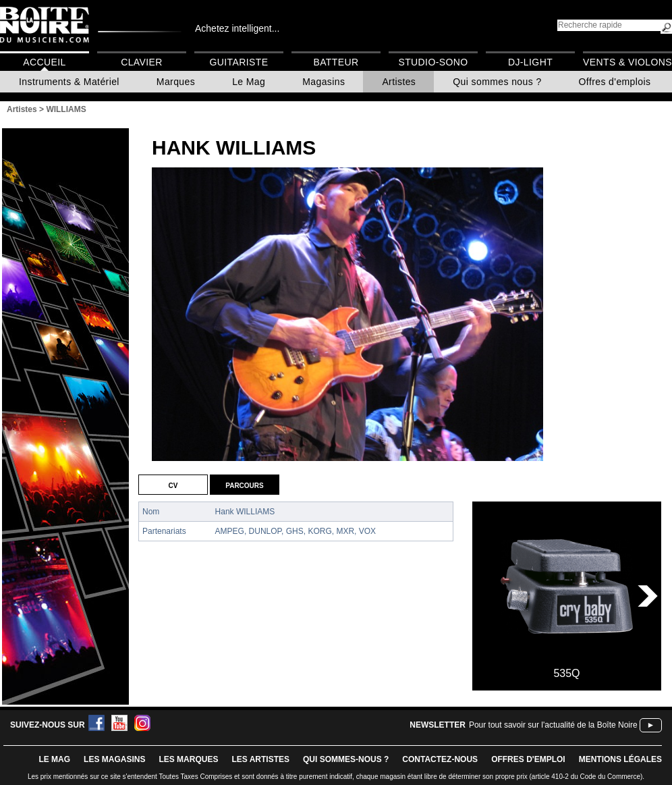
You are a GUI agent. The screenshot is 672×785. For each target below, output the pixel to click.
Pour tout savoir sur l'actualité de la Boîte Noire (553, 725)
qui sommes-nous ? (346, 759)
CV (173, 485)
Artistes (399, 82)
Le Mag (249, 82)
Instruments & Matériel (69, 82)
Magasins (324, 82)
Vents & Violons (627, 62)
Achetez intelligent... (237, 28)
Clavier (142, 62)
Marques (176, 82)
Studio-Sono (433, 62)
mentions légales (620, 759)
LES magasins (114, 759)
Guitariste (239, 62)
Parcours (244, 485)
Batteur (336, 62)
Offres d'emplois (615, 82)
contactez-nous (440, 759)
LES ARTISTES (260, 759)
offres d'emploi (528, 759)
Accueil (44, 62)
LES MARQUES (188, 759)
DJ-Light (530, 62)
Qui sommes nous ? (497, 82)
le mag (54, 759)
